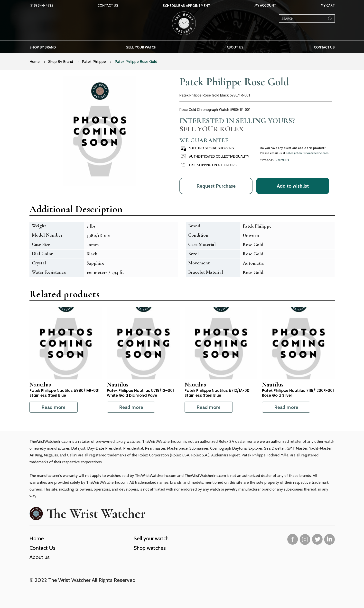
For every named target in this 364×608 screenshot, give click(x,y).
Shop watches (150, 548)
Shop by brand (43, 47)
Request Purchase (216, 186)
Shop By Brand (61, 62)
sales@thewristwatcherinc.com (307, 153)
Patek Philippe (94, 62)
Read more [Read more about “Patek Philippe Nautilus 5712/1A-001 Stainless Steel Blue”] (209, 407)
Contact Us (108, 5)
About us (235, 47)
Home (35, 62)
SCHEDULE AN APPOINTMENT (186, 6)
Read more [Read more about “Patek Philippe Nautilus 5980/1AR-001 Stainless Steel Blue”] (53, 407)
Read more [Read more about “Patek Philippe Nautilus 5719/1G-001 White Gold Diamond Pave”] (131, 407)
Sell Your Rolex (212, 129)
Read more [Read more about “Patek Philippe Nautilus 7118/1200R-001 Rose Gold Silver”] (286, 407)
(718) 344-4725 (41, 5)
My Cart (328, 5)
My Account (265, 5)
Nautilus (282, 160)
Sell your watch (141, 47)
